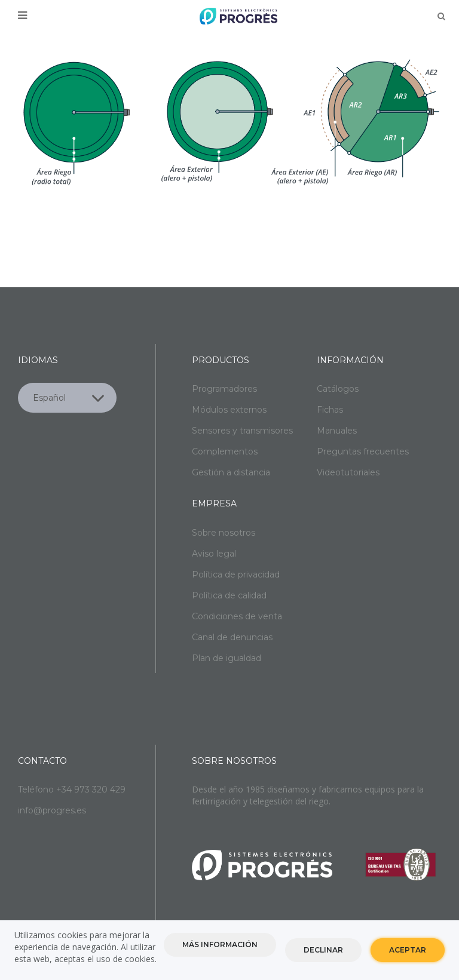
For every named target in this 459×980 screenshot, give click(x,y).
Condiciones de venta (237, 616)
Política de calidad (229, 595)
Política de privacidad (236, 575)
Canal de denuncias (232, 637)
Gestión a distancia (231, 472)
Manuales (337, 431)
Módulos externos (229, 410)
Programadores (224, 389)
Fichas (330, 410)
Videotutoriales (348, 472)
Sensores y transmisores (242, 431)
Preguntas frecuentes (363, 451)
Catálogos (338, 389)
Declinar (323, 950)
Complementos (225, 451)
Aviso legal (214, 554)
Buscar (441, 16)
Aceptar (408, 950)
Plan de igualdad (227, 658)
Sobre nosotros (224, 533)
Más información (220, 944)
